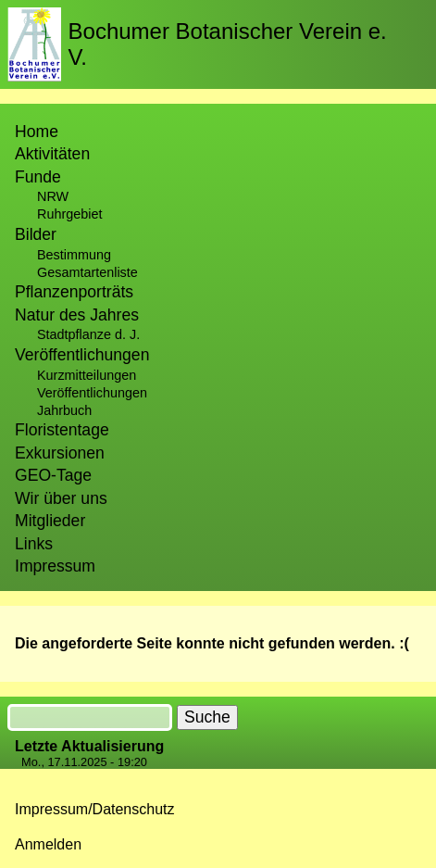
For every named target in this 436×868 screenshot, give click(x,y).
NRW (53, 196)
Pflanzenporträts (74, 292)
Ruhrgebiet (69, 214)
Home (37, 132)
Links (34, 544)
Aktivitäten (52, 154)
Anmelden (48, 844)
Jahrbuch (64, 410)
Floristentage (62, 430)
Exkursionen (60, 453)
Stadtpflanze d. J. (88, 334)
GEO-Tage (53, 475)
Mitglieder (50, 521)
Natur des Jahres (77, 315)
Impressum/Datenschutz (95, 809)
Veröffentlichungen (92, 393)
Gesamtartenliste (87, 272)
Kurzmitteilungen (87, 375)
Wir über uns (61, 498)
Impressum (55, 566)
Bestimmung (74, 255)
